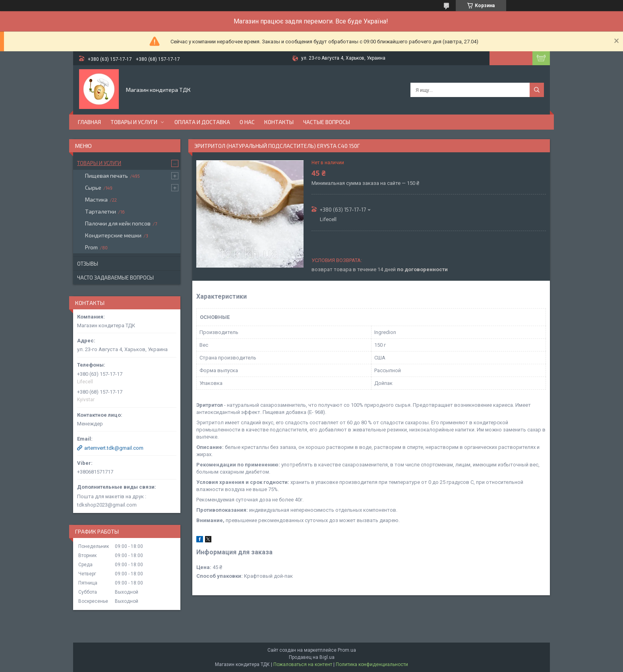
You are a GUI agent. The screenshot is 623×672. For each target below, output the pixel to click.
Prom (91, 247)
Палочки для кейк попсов (118, 223)
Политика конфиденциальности (372, 664)
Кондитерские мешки (113, 235)
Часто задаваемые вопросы (115, 278)
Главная (89, 122)
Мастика (96, 199)
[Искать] (537, 90)
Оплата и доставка (202, 122)
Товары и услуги (134, 122)
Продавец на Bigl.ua (312, 657)
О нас (247, 122)
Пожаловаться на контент (303, 664)
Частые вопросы (327, 122)
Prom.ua (347, 650)
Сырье (93, 187)
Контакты (279, 122)
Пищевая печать (106, 176)
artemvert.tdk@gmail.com (114, 448)
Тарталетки (101, 211)
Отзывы (88, 264)
